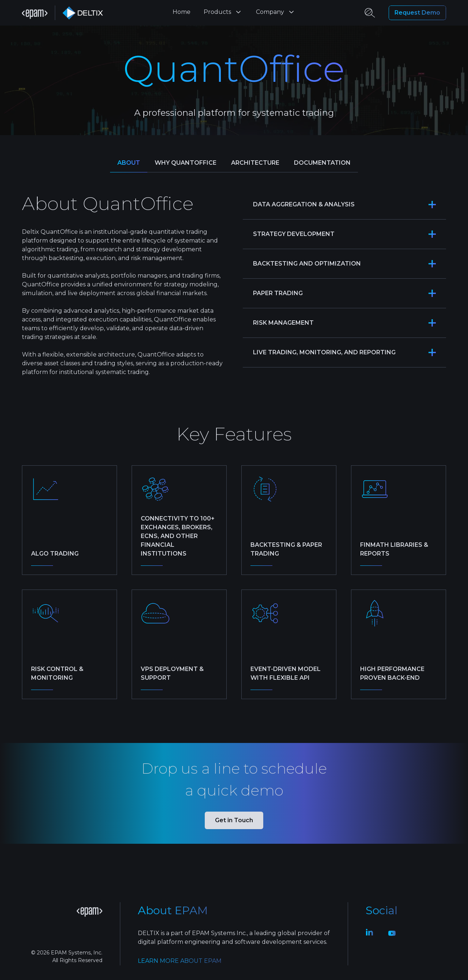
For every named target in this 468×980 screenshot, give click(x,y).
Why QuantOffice (186, 163)
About (129, 163)
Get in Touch (234, 820)
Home (182, 12)
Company (276, 12)
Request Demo (417, 13)
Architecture (255, 163)
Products (223, 12)
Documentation (322, 163)
